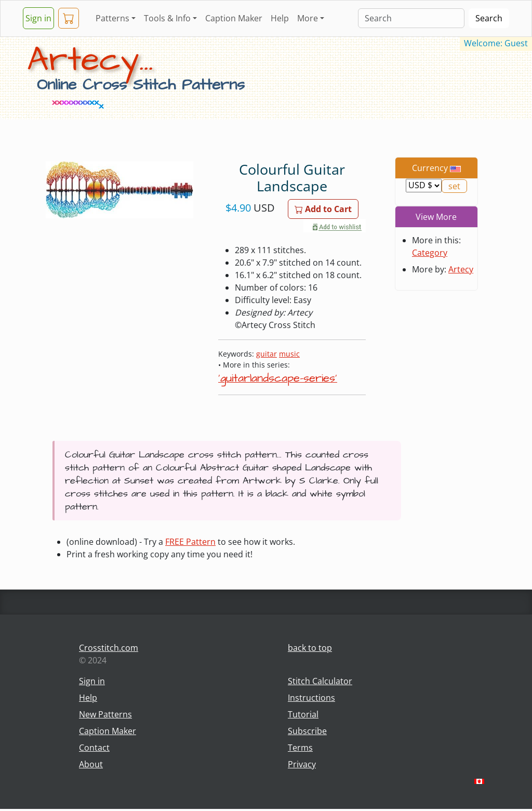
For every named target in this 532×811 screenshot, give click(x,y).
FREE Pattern (190, 542)
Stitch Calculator (320, 681)
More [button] (308, 18)
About (91, 764)
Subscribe (307, 731)
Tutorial (303, 714)
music (289, 354)
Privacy (302, 764)
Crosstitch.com (109, 648)
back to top (310, 648)
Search (489, 18)
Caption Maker (234, 18)
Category (430, 253)
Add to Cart (323, 209)
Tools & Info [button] (167, 18)
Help (280, 18)
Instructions (311, 698)
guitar (267, 354)
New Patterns (105, 714)
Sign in (38, 18)
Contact (94, 748)
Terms (300, 748)
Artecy (461, 269)
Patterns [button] (112, 18)
